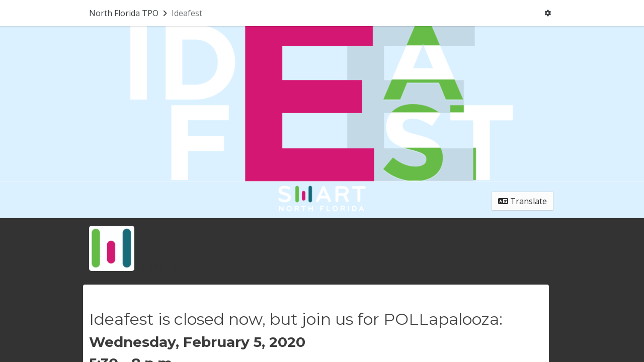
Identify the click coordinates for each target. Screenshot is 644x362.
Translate (522, 201)
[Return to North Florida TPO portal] (129, 13)
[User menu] (548, 13)
